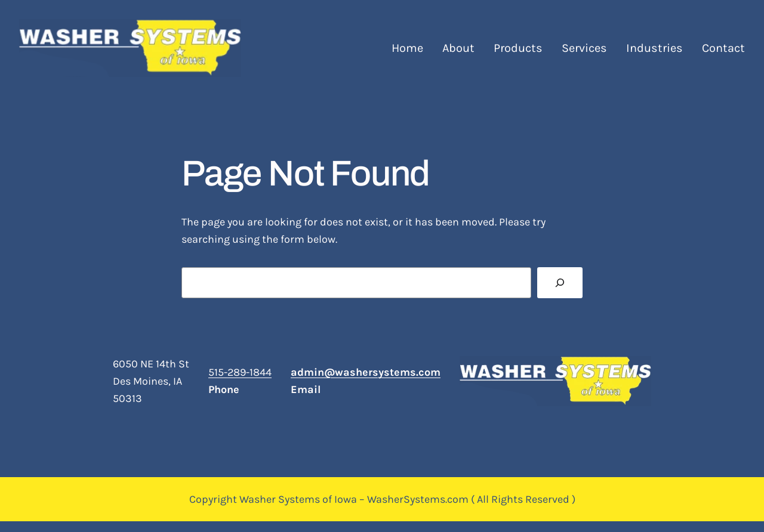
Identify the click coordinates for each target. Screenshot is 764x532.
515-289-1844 (240, 372)
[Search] (560, 283)
